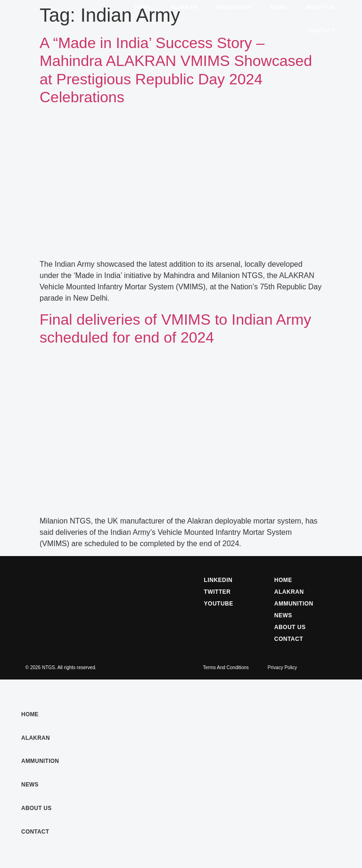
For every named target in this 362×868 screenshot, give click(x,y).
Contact (321, 31)
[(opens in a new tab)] (181, 253)
